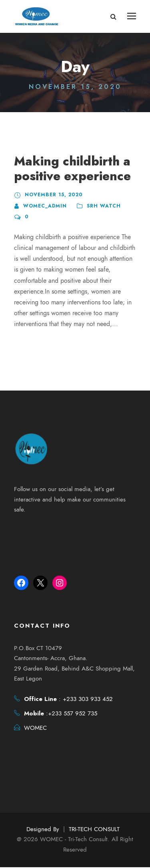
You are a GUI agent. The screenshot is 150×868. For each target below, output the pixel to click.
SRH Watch (101, 206)
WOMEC (35, 729)
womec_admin (44, 206)
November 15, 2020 (52, 195)
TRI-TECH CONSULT (94, 830)
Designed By (43, 830)
